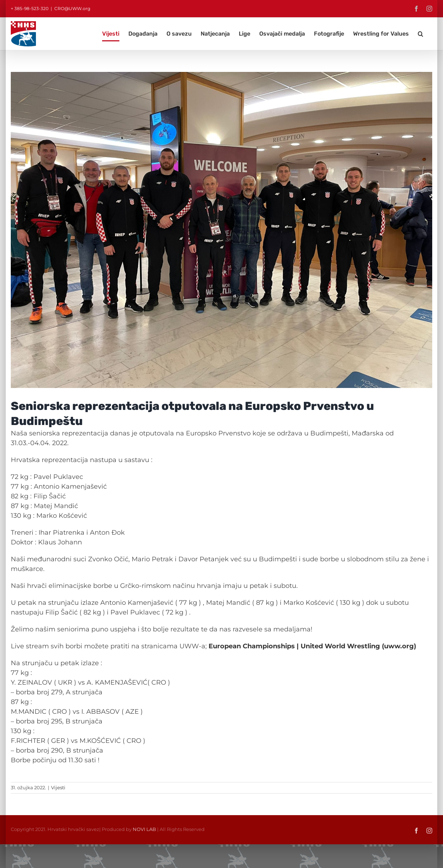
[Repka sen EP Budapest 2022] (221, 230)
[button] (421, 34)
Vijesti (58, 787)
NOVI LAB (144, 829)
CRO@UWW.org (72, 8)
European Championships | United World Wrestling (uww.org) (312, 646)
